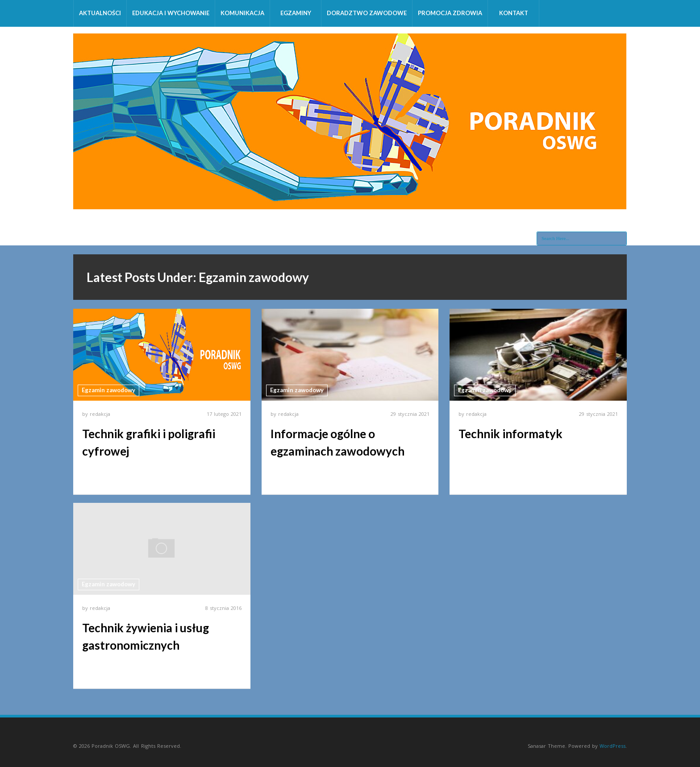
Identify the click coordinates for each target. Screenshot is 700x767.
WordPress (612, 746)
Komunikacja (242, 13)
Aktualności (100, 13)
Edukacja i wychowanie (171, 13)
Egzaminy (296, 13)
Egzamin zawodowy (108, 390)
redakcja (100, 414)
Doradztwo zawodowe (367, 13)
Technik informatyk (510, 434)
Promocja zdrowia (450, 13)
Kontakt (514, 13)
